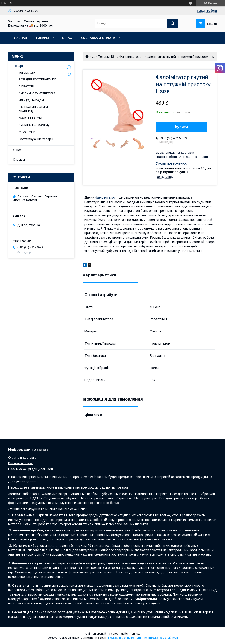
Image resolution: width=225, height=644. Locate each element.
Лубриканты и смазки (116, 494)
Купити (182, 127)
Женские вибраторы (24, 494)
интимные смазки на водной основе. (101, 599)
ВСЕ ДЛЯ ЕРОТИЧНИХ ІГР (38, 79)
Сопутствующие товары (36, 139)
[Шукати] (173, 23)
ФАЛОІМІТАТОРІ (30, 118)
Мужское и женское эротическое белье (90, 503)
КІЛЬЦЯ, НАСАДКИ (32, 100)
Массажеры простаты (97, 498)
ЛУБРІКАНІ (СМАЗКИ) (34, 125)
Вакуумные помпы (44, 503)
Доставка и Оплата (98, 38)
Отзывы (19, 160)
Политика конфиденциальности (31, 469)
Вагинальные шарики (151, 494)
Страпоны (124, 498)
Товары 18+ (107, 57)
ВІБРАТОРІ (26, 86)
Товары (42, 38)
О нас (67, 38)
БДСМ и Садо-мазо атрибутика (54, 498)
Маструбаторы (145, 498)
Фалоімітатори (130, 57)
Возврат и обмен (20, 463)
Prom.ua (134, 634)
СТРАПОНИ (27, 132)
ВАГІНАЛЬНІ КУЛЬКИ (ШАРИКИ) (33, 109)
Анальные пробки (84, 494)
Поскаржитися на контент (125, 638)
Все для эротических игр (178, 498)
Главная (20, 38)
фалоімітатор (105, 197)
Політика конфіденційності (160, 638)
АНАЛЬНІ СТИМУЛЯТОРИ (37, 93)
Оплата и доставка (22, 457)
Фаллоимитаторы (55, 494)
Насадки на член (183, 494)
